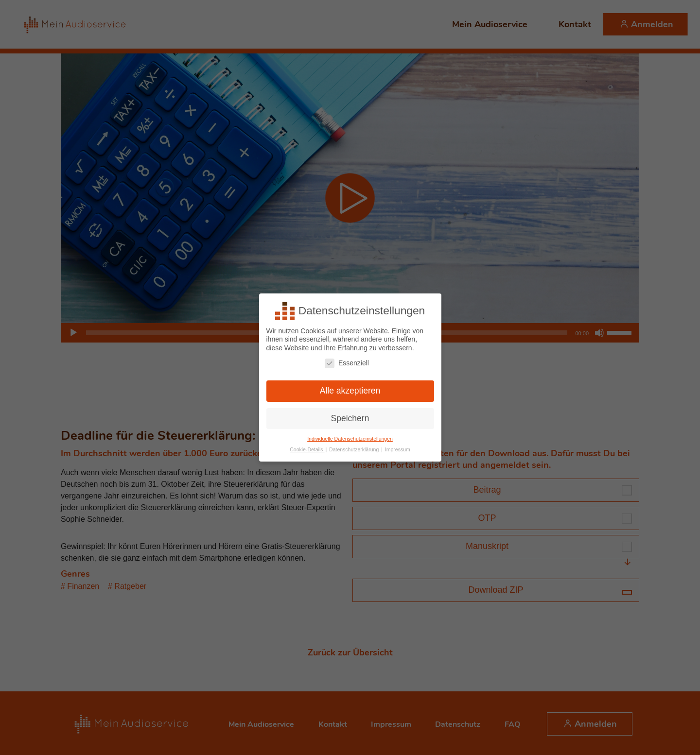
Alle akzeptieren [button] (350, 391)
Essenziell (347, 363)
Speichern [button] (350, 418)
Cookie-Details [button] (307, 449)
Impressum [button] (398, 449)
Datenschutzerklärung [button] (355, 449)
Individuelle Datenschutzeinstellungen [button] (350, 439)
